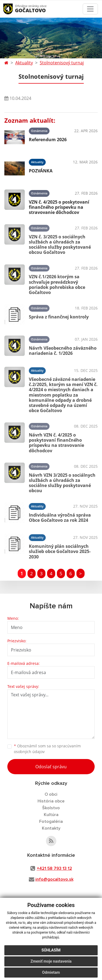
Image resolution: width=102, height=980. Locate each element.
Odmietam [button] (51, 972)
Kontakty (51, 828)
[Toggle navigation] (90, 9)
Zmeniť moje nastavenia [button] (51, 961)
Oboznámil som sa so (47, 749)
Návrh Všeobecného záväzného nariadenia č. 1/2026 (63, 351)
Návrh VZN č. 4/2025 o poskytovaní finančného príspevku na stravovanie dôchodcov (56, 443)
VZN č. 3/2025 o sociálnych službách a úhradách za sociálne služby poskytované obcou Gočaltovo (60, 245)
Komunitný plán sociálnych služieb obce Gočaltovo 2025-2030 (60, 551)
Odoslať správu (51, 767)
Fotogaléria (51, 821)
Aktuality (24, 63)
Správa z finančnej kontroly (59, 317)
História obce (51, 801)
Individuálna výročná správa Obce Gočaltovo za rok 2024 (60, 518)
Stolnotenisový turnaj (62, 63)
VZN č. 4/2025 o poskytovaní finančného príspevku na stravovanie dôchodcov (59, 207)
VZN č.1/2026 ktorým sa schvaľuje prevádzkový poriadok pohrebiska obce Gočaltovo (57, 284)
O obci (51, 794)
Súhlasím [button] (51, 950)
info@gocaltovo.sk (54, 879)
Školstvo (51, 808)
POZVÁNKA (41, 171)
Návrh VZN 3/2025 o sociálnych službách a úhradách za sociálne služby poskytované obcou (62, 483)
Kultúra (51, 815)
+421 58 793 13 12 (54, 868)
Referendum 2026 (48, 140)
